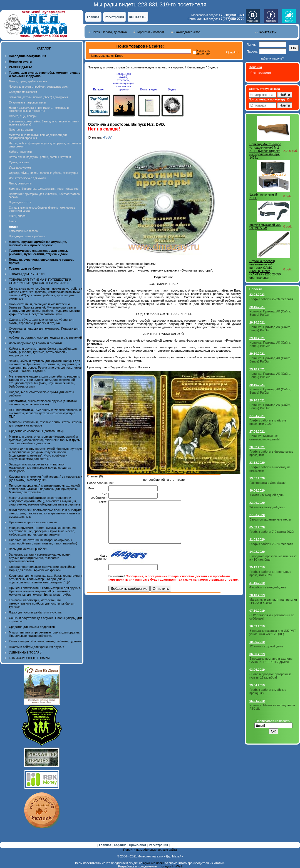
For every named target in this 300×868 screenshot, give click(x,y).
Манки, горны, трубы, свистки (28, 81)
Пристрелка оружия (22, 130)
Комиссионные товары (23, 231)
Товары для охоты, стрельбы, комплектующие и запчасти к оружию (136, 67)
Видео (212, 67)
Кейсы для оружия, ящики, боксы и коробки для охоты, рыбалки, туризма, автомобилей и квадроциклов (43, 352)
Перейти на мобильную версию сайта (150, 850)
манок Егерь (114, 56)
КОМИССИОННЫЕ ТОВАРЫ (29, 658)
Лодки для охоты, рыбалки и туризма (35, 612)
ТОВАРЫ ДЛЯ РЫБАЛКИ (27, 274)
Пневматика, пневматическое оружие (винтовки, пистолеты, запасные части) (43, 403)
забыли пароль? (272, 58)
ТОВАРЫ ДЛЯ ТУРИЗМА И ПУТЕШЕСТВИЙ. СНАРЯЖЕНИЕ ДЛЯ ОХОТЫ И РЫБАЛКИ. (41, 281)
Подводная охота (20, 202)
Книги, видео (17, 216)
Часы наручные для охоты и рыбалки (35, 343)
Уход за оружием (20, 168)
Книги (13, 221)
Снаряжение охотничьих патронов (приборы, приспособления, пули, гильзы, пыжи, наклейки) (43, 542)
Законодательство (187, 32)
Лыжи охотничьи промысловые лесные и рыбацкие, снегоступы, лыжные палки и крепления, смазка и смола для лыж (46, 513)
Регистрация (114, 17)
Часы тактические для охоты (27, 178)
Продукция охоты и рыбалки (27, 236)
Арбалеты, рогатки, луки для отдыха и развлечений (45, 337)
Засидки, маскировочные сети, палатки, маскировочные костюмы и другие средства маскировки (40, 468)
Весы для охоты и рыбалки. (28, 549)
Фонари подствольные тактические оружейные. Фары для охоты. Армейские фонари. (43, 568)
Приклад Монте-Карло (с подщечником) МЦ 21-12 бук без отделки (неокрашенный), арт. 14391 (265, 151)
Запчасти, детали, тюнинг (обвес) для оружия (38, 97)
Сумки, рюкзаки (19, 162)
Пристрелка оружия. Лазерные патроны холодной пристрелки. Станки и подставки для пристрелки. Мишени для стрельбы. (44, 489)
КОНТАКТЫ (138, 17)
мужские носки (154, 863)
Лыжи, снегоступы (21, 183)
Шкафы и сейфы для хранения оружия (36, 647)
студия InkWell (172, 866)
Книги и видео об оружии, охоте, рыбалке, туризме (45, 641)
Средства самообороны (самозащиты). (37, 431)
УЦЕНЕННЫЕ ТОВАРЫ (26, 652)
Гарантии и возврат (151, 32)
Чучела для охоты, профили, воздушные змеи (39, 87)
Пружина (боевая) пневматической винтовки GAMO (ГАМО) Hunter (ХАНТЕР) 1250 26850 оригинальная (265, 269)
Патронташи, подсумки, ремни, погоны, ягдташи (40, 157)
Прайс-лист (138, 845)
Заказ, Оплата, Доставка (109, 32)
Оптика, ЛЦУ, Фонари (23, 116)
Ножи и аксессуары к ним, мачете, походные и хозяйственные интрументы (39, 109)
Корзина (121, 845)
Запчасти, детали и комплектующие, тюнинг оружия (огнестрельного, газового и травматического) (40, 558)
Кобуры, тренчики (20, 152)
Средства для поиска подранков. (32, 627)
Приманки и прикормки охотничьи (33, 522)
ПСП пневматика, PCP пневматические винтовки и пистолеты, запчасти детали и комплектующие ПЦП (45, 413)
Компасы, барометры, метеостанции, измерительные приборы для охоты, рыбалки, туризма (42, 603)
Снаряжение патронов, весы (27, 103)
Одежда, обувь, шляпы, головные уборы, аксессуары (43, 173)
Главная (93, 17)
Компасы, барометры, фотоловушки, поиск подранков (44, 189)
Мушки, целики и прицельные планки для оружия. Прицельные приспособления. (44, 634)
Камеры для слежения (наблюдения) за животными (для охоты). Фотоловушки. (45, 478)
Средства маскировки (23, 92)
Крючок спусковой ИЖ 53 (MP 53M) (265, 226)
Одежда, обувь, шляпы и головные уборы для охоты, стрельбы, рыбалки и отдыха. (42, 321)
